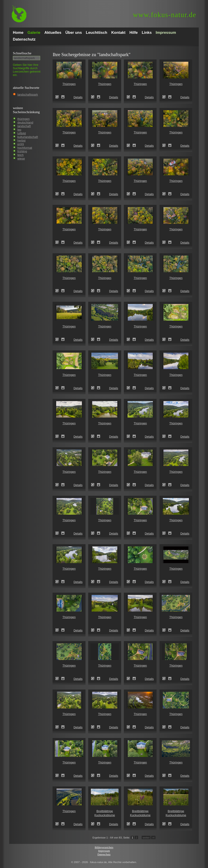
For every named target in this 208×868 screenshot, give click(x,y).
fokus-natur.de (165, 15)
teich (20, 155)
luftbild (22, 133)
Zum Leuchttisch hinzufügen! (63, 97)
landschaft (24, 126)
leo (19, 130)
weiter (146, 837)
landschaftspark (28, 95)
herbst (21, 140)
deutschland (25, 122)
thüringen (23, 119)
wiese (21, 159)
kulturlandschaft (28, 137)
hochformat (25, 148)
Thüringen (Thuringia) (58, 97)
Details (78, 97)
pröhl (21, 144)
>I (153, 837)
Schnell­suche (22, 53)
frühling (22, 151)
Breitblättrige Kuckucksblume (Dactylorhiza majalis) (94, 824)
